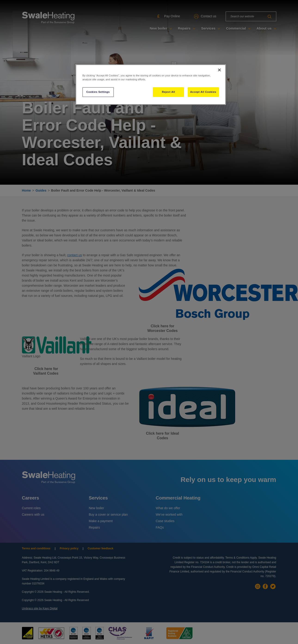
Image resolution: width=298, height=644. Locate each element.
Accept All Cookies (203, 92)
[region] (151, 85)
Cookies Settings (98, 92)
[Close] (219, 70)
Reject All (168, 92)
